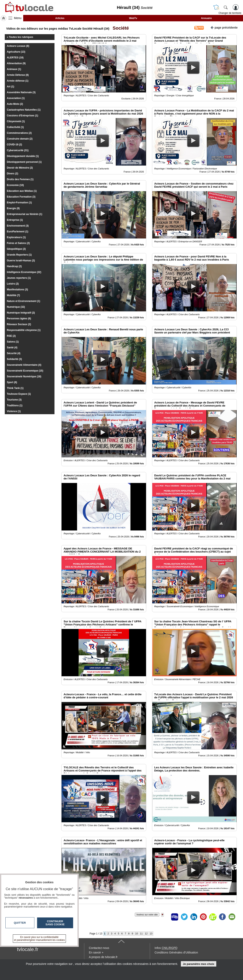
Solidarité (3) (14, 359)
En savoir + (96, 952)
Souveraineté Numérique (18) (24, 377)
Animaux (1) (14, 69)
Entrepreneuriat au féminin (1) (25, 214)
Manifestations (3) (17, 290)
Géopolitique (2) (16, 249)
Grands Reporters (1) (19, 255)
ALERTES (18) (15, 58)
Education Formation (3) (21, 197)
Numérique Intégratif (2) (21, 313)
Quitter (20, 923)
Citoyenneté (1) (16, 121)
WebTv (133, 18)
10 (136, 934)
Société (120, 28)
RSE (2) (11, 336)
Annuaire (206, 18)
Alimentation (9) (16, 63)
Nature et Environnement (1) (24, 301)
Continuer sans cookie (55, 923)
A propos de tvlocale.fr (103, 957)
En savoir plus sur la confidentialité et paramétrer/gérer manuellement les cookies (39, 939)
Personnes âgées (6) (19, 319)
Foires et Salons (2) (18, 243)
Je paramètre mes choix (198, 964)
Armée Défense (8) (18, 75)
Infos (166, 948)
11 (141, 934)
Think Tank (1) (15, 388)
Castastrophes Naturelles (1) (24, 110)
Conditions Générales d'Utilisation (176, 952)
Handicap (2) (14, 266)
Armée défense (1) (18, 81)
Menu (18, 18)
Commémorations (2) (19, 133)
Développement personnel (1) (24, 162)
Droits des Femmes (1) (20, 179)
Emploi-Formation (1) (19, 203)
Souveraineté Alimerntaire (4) (24, 365)
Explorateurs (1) (16, 237)
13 (151, 934)
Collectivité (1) (15, 127)
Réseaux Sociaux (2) (19, 324)
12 (146, 934)
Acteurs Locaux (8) (18, 46)
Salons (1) (13, 342)
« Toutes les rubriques (20, 37)
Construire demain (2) (20, 139)
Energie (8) (13, 208)
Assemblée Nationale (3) (21, 92)
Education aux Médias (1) (22, 191)
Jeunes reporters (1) (19, 278)
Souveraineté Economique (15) (25, 371)
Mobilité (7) (13, 295)
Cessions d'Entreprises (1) (22, 116)
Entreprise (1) (15, 220)
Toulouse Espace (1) (19, 394)
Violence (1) (14, 411)
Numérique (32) (16, 307)
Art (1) (10, 87)
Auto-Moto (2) (15, 104)
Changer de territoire (230, 13)
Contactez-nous (99, 948)
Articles (60, 18)
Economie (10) (15, 185)
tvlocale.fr (28, 949)
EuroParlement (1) (18, 232)
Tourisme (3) (14, 400)
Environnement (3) (18, 226)
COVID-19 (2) (14, 145)
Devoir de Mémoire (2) (20, 168)
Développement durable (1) (23, 156)
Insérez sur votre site (147, 915)
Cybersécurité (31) (18, 150)
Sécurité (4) (14, 353)
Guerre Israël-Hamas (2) (21, 261)
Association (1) (16, 98)
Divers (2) (13, 174)
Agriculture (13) (16, 52)
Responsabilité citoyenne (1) (24, 330)
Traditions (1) (15, 406)
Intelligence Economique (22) (24, 272)
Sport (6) (12, 382)
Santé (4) (12, 348)
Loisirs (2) (13, 284)
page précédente (224, 27)
